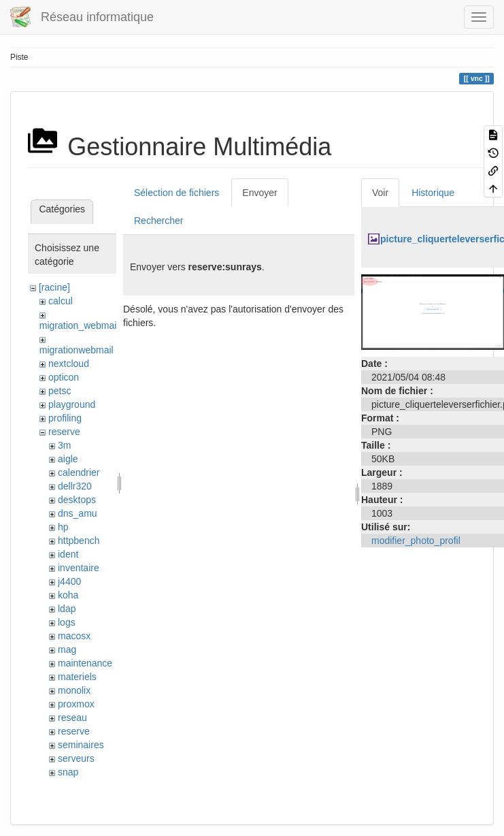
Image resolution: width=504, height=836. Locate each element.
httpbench (79, 541)
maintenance (85, 663)
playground (72, 404)
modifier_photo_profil (416, 541)
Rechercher (158, 221)
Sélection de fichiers (177, 193)
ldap (67, 609)
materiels (77, 677)
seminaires (81, 745)
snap (68, 772)
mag (67, 649)
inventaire (79, 568)
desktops (77, 500)
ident (68, 554)
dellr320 (75, 486)
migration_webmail (79, 325)
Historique (433, 193)
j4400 (69, 581)
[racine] (54, 287)
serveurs (76, 758)
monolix (74, 690)
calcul (61, 301)
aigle (68, 459)
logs (67, 622)
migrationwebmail (77, 350)
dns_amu (78, 513)
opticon (64, 377)
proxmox (76, 704)
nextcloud (69, 364)
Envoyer (259, 193)
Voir (380, 193)
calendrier (79, 472)
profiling (65, 418)
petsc (60, 391)
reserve (64, 432)
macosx (74, 636)
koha (68, 595)
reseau (72, 718)
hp (63, 527)
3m (64, 445)
